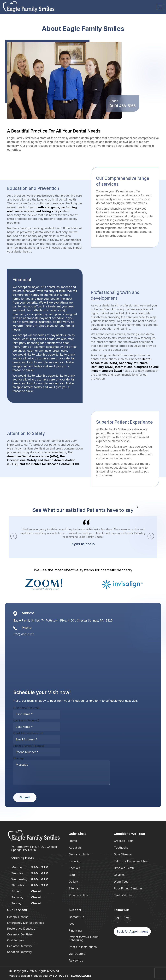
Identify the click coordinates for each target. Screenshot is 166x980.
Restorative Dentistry (21, 929)
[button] (151, 536)
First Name (26, 708)
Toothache (121, 848)
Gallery (73, 882)
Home (73, 841)
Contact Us (76, 917)
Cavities (119, 875)
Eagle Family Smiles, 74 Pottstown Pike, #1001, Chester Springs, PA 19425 (63, 620)
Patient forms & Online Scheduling (84, 939)
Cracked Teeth (124, 841)
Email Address (28, 733)
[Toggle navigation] (160, 7)
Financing (75, 931)
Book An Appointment (132, 931)
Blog (72, 875)
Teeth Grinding (124, 895)
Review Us (76, 960)
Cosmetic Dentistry (20, 934)
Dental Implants (79, 854)
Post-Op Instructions (83, 947)
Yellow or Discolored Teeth (132, 861)
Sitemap (74, 888)
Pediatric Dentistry (20, 946)
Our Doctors (77, 954)
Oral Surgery (15, 940)
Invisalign (75, 861)
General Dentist (17, 917)
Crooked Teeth (124, 868)
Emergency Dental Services (26, 923)
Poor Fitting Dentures (128, 888)
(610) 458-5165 (123, 103)
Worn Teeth (122, 882)
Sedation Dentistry (20, 952)
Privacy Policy (78, 895)
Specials (74, 868)
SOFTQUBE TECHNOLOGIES (72, 976)
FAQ (72, 924)
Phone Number (29, 746)
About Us (75, 848)
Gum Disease (123, 854)
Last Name (26, 721)
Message (19, 758)
